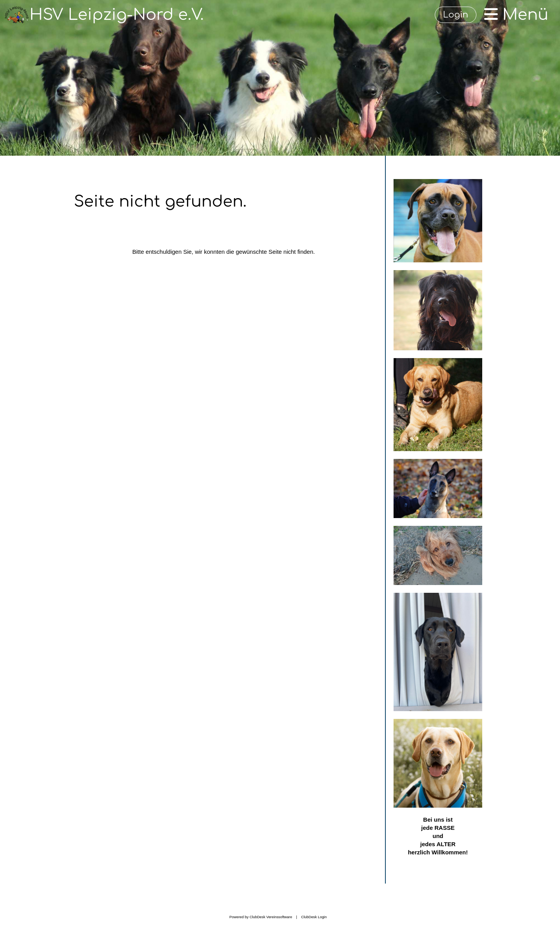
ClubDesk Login (314, 917)
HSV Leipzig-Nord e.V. (117, 15)
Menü (516, 15)
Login (456, 15)
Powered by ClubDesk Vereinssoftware (261, 917)
